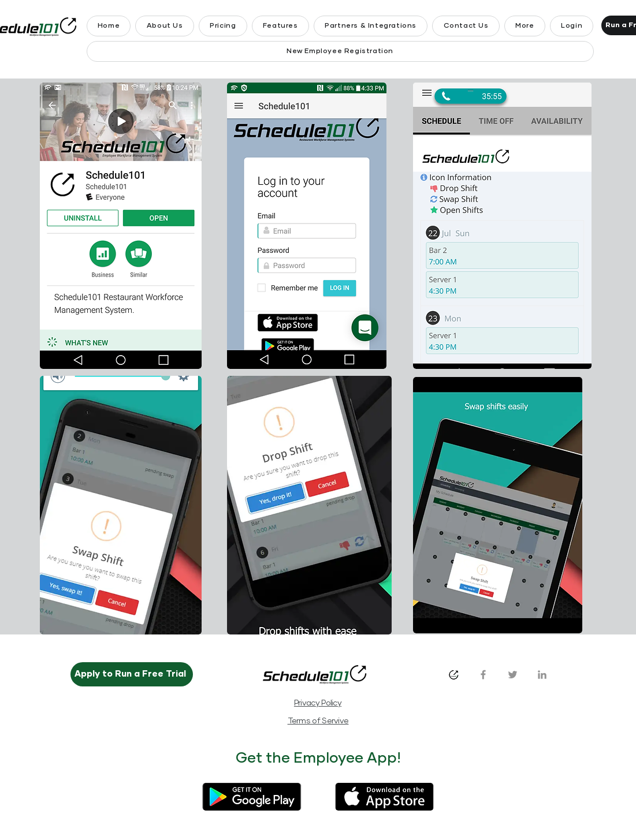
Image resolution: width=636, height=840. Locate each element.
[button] (525, 26)
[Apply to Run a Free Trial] (132, 674)
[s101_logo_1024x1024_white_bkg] (454, 675)
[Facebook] (483, 675)
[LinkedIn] (542, 675)
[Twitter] (513, 675)
